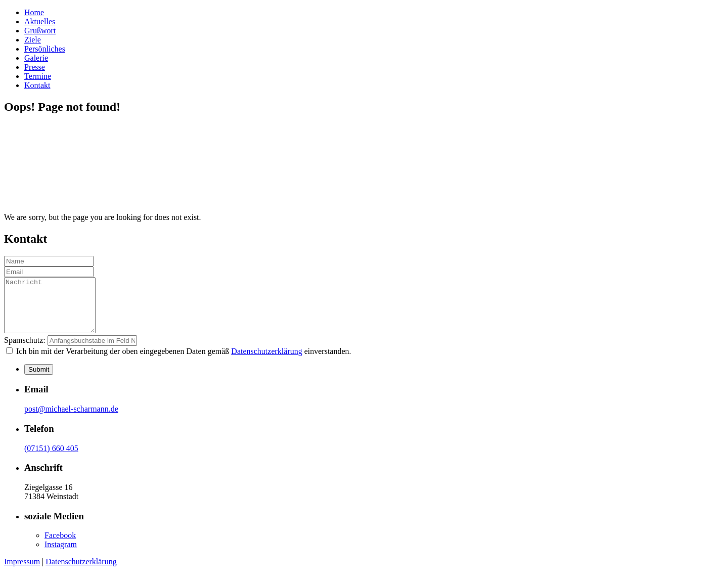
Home (34, 12)
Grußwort (40, 31)
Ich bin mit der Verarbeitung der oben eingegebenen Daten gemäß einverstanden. (183, 362)
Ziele (33, 40)
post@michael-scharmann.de (71, 419)
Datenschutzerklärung (266, 362)
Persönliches (45, 49)
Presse (35, 67)
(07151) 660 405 (51, 459)
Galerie (36, 58)
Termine (38, 76)
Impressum (22, 572)
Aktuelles (40, 21)
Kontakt (37, 85)
